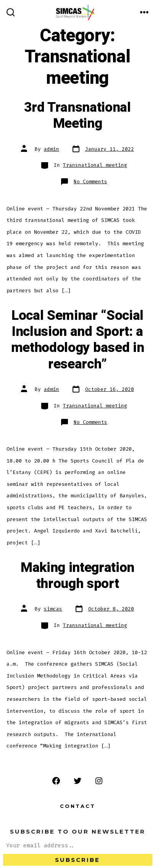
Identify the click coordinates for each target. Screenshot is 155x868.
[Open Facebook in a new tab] (56, 781)
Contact (78, 806)
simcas (53, 609)
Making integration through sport (77, 576)
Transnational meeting (95, 165)
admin (52, 149)
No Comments (90, 182)
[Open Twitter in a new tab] (77, 781)
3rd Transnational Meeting (77, 116)
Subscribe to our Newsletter (78, 831)
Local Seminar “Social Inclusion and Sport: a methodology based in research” (78, 340)
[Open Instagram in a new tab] (99, 781)
